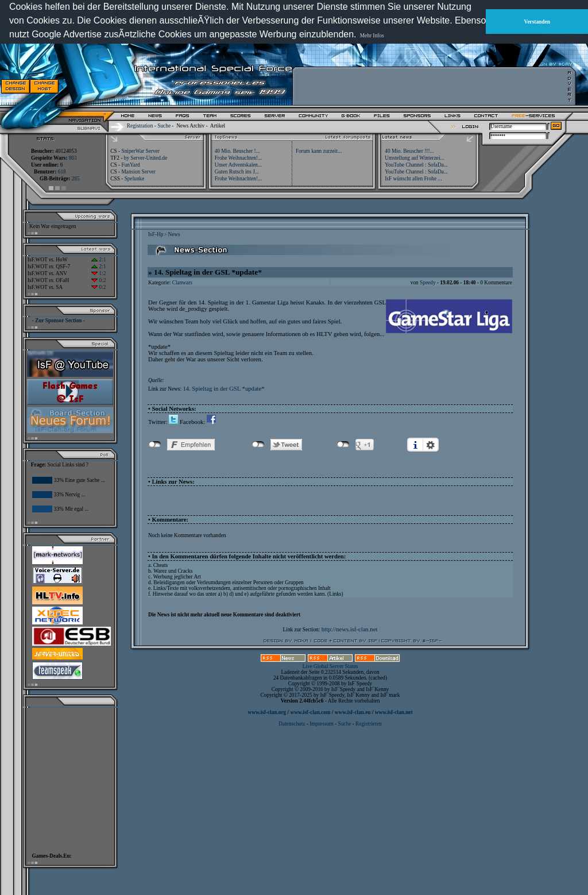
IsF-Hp (156, 234)
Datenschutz (292, 724)
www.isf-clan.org (267, 712)
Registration (140, 126)
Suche (164, 126)
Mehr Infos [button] (372, 36)
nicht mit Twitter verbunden (258, 445)
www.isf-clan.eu (353, 712)
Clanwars (182, 283)
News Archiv (190, 126)
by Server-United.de (146, 158)
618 (62, 172)
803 (73, 158)
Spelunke (135, 179)
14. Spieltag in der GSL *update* (223, 389)
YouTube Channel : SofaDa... (416, 165)
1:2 (98, 273)
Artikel (218, 126)
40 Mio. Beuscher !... (237, 151)
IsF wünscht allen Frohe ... (413, 179)
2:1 (98, 260)
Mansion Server (138, 172)
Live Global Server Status (330, 666)
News (174, 234)
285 (76, 179)
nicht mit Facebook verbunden (155, 445)
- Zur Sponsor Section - (59, 321)
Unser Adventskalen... (238, 165)
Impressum (321, 724)
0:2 (98, 280)
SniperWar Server (140, 151)
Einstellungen (431, 445)
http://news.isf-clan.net (350, 629)
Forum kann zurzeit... (319, 151)
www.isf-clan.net (394, 712)
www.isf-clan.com (311, 712)
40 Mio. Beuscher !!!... (409, 151)
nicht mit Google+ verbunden (343, 445)
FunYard (130, 165)
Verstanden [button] (537, 22)
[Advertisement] (431, 86)
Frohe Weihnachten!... (239, 158)
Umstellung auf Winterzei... (414, 158)
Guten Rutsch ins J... (237, 172)
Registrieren (369, 724)
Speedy (428, 283)
